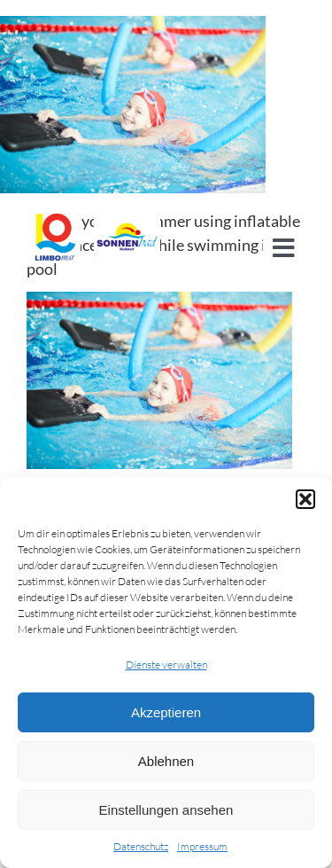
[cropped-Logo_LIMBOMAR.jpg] (54, 217)
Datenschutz (141, 846)
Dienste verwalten (166, 665)
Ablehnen (166, 761)
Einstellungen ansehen (166, 810)
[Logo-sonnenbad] (127, 217)
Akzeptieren (166, 712)
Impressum (202, 846)
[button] (305, 499)
